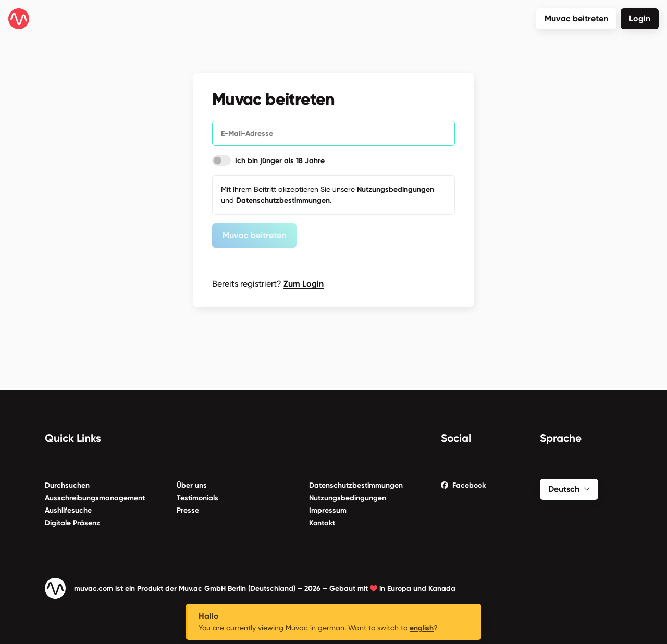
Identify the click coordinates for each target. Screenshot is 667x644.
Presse (188, 508)
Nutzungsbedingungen (348, 496)
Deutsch (569, 487)
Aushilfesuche (68, 508)
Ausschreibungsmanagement (95, 496)
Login (640, 18)
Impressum (328, 508)
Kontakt (322, 521)
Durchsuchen (67, 483)
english (422, 628)
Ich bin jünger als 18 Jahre (280, 160)
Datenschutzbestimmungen (356, 483)
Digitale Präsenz (72, 521)
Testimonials (197, 496)
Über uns (192, 483)
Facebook (463, 483)
